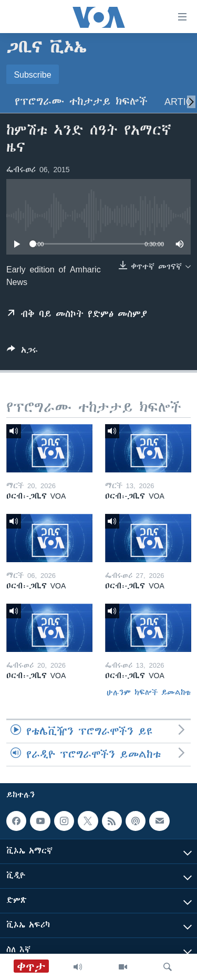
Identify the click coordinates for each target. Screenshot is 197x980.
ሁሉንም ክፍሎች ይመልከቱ (149, 692)
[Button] (22, 352)
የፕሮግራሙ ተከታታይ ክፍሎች (81, 102)
